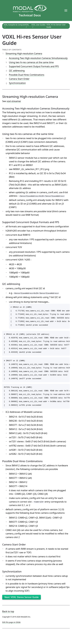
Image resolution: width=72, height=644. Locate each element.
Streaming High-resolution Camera (24, 54)
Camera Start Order (19, 79)
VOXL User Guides (38, 25)
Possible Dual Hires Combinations (27, 75)
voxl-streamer (14, 101)
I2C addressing (17, 71)
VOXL (27, 25)
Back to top (8, 611)
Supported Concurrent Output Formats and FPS (34, 66)
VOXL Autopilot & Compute (14, 25)
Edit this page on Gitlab (11, 622)
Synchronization (17, 83)
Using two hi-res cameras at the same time (31, 62)
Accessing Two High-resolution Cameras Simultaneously (38, 58)
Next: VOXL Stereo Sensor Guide (22, 597)
